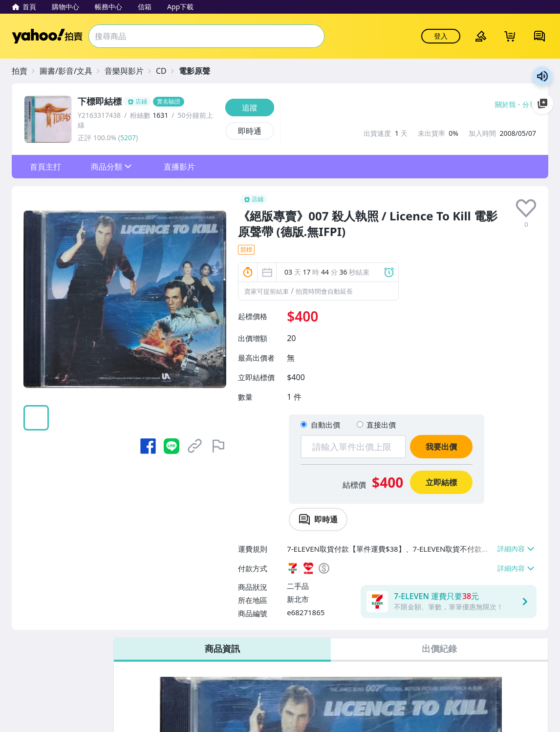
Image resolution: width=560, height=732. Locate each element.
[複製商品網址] (195, 446)
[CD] (166, 71)
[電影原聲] (199, 71)
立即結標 (441, 482)
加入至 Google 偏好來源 (542, 104)
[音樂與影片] (129, 71)
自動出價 (325, 425)
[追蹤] (250, 108)
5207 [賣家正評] (128, 138)
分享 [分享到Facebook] (529, 105)
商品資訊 (222, 648)
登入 (441, 36)
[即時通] (250, 131)
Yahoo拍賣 (47, 36)
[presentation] (526, 208)
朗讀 (542, 76)
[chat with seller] (318, 519)
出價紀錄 (439, 648)
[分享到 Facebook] (148, 446)
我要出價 (441, 447)
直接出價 (381, 425)
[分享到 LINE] (172, 446)
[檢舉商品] (218, 446)
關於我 (505, 105)
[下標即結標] (149, 102)
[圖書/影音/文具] (71, 71)
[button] (45, 167)
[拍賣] (24, 71)
